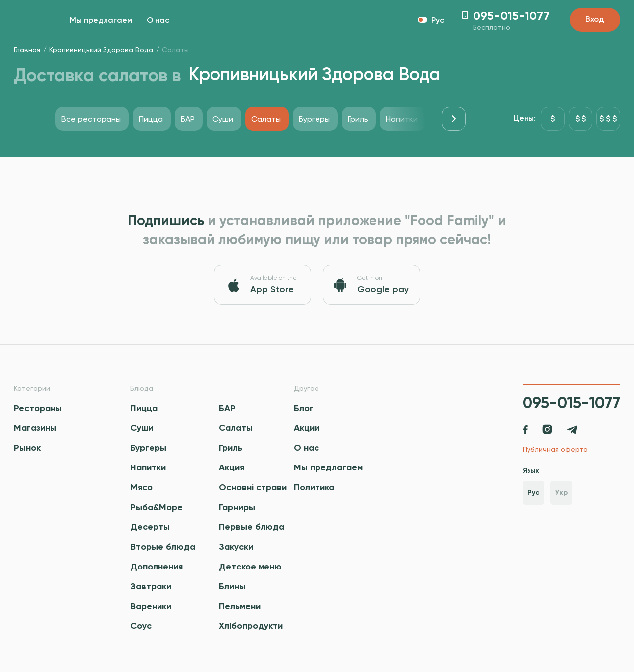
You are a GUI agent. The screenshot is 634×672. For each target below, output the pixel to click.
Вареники (151, 606)
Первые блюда (252, 527)
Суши (142, 428)
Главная (27, 50)
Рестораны (38, 408)
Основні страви (253, 487)
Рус (533, 492)
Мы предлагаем (101, 21)
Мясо (141, 487)
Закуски (236, 547)
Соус (141, 626)
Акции (307, 428)
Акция (232, 467)
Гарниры (237, 507)
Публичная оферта (555, 449)
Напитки (148, 467)
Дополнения (157, 567)
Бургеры (148, 448)
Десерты (150, 527)
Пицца (144, 408)
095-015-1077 (571, 403)
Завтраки (151, 586)
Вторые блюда (163, 547)
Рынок (27, 448)
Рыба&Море (157, 507)
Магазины (35, 428)
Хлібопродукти (251, 626)
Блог (304, 408)
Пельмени (240, 606)
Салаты (236, 428)
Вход (595, 20)
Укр (561, 492)
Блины (232, 586)
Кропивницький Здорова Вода (101, 50)
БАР (227, 408)
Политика (314, 487)
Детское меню (250, 567)
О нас (158, 21)
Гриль (231, 448)
